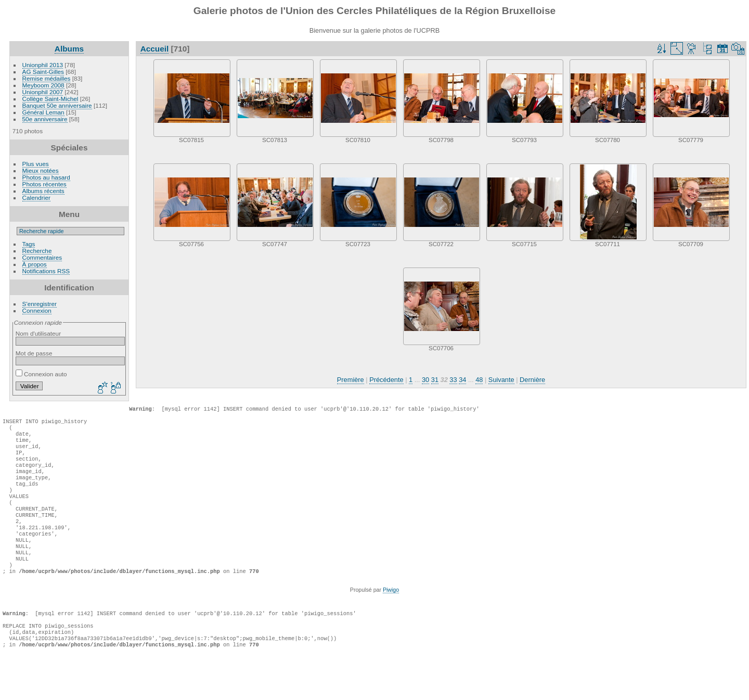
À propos (35, 264)
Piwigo (391, 621)
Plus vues (36, 164)
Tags (29, 244)
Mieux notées (41, 170)
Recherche (37, 251)
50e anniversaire (45, 119)
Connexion (37, 310)
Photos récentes (44, 184)
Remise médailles (47, 78)
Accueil (155, 49)
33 (453, 380)
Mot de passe (34, 353)
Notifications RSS (46, 271)
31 (435, 380)
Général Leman (43, 112)
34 (462, 380)
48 (479, 380)
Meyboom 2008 (43, 85)
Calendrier (36, 198)
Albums (69, 49)
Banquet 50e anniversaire (57, 105)
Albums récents (43, 191)
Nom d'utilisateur (38, 333)
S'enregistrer (40, 304)
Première (351, 380)
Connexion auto (41, 374)
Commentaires (42, 257)
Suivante (501, 380)
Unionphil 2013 (43, 65)
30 (425, 380)
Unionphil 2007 (43, 92)
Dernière (532, 380)
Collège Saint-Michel (50, 99)
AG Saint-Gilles (43, 72)
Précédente (386, 380)
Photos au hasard (46, 177)
